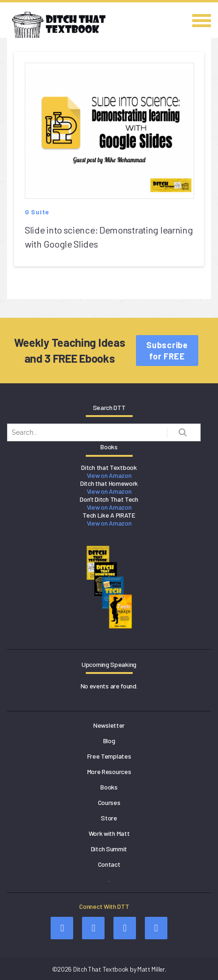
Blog (109, 741)
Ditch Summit (109, 849)
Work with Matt (109, 833)
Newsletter (109, 725)
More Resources (109, 772)
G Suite (37, 212)
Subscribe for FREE (167, 351)
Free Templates (109, 756)
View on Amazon (109, 475)
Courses (109, 802)
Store (109, 818)
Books (109, 787)
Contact (109, 864)
